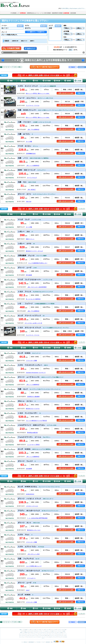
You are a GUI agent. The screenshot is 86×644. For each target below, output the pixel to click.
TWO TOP (29, 202)
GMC (61, 633)
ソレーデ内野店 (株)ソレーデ (34, 566)
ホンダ (22, 631)
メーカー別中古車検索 (45, 13)
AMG (52, 631)
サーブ (43, 638)
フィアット (45, 637)
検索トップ (22, 630)
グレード (4, 32)
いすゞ (42, 631)
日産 (65, 630)
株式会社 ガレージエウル (33, 409)
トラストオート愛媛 (31, 361)
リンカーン (26, 634)
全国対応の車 (15, 41)
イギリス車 (39, 630)
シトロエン (65, 636)
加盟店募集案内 (31, 642)
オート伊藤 (29, 142)
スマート (61, 631)
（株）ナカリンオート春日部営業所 (37, 287)
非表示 (7, 41)
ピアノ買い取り (38, 642)
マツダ (31, 631)
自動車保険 (67, 13)
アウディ (37, 633)
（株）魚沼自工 (31, 190)
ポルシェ (33, 633)
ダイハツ (38, 631)
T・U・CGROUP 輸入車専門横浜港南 (37, 518)
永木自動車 (29, 469)
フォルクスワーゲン (43, 633)
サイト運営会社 (24, 642)
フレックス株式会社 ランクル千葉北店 (36, 421)
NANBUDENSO (30, 494)
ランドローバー (33, 636)
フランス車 (43, 630)
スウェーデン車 (54, 630)
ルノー (24, 637)
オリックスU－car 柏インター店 (33, 323)
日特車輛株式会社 (31, 154)
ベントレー (65, 634)
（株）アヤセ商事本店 (33, 130)
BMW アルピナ (28, 633)
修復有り (32, 41)
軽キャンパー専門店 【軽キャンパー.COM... (38, 93)
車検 (52, 642)
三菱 (25, 631)
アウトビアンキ (61, 637)
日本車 (26, 630)
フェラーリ (35, 637)
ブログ (43, 642)
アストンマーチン (22, 636)
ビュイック (21, 634)
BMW (64, 631)
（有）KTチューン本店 (33, 554)
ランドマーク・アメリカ (33, 106)
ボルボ (66, 637)
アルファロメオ (29, 637)
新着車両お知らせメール (33, 13)
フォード (30, 634)
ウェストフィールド (54, 636)
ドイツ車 (29, 630)
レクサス (59, 630)
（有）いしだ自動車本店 (33, 166)
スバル (28, 631)
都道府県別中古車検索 (57, 13)
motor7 (28, 590)
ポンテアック (41, 634)
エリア (51, 26)
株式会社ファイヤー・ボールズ (34, 251)
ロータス (43, 636)
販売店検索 (73, 13)
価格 (65, 26)
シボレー (58, 633)
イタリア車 (48, 630)
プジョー (21, 637)
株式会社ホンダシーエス (34, 530)
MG (46, 636)
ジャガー (28, 636)
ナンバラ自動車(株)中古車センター (38, 263)
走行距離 (66, 31)
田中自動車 (29, 275)
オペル (49, 633)
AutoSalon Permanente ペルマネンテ (36, 373)
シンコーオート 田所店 (33, 445)
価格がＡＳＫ (24, 41)
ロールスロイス (59, 634)
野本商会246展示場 (32, 433)
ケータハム (60, 636)
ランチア (56, 637)
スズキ (35, 631)
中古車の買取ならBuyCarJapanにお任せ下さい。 (74, 8)
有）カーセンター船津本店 (33, 299)
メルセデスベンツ (47, 631)
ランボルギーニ (50, 637)
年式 (65, 37)
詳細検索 (15, 53)
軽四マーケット (30, 239)
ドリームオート (31, 578)
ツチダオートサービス (32, 506)
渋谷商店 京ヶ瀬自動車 (33, 397)
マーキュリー (35, 634)
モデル (27, 26)
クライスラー (47, 634)
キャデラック (53, 633)
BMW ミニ (22, 633)
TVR (48, 636)
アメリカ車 (34, 630)
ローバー (39, 636)
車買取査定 (23, 13)
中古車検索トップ (15, 13)
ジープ (55, 634)
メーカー (4, 26)
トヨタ (63, 630)
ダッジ (51, 634)
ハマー (65, 633)
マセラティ (40, 637)
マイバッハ (56, 631)
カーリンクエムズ (32, 178)
